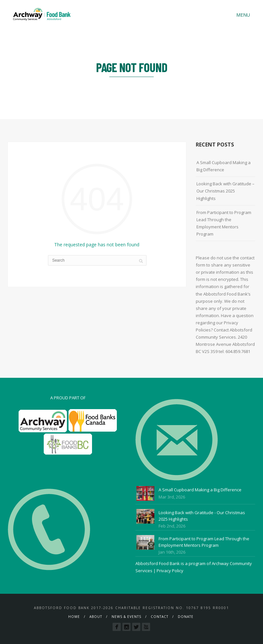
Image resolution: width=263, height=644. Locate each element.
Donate (186, 617)
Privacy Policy (170, 571)
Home (74, 617)
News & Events (126, 617)
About (96, 617)
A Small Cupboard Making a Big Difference (224, 166)
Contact (160, 617)
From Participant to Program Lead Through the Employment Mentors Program (224, 223)
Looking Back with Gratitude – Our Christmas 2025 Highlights (225, 191)
